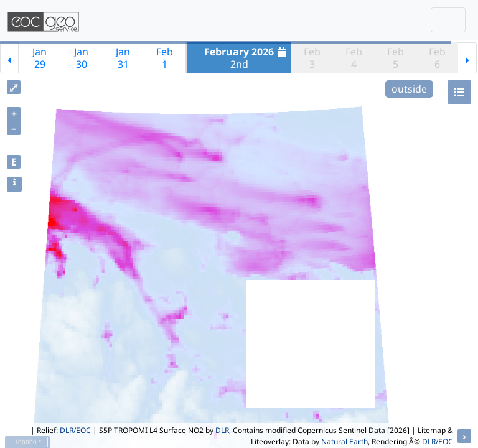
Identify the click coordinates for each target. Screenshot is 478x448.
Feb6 (437, 58)
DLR (222, 430)
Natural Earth (344, 441)
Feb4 (354, 58)
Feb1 (165, 58)
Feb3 (312, 58)
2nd (247, 58)
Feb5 (396, 58)
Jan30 (81, 58)
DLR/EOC (75, 430)
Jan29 (40, 58)
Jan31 (123, 58)
